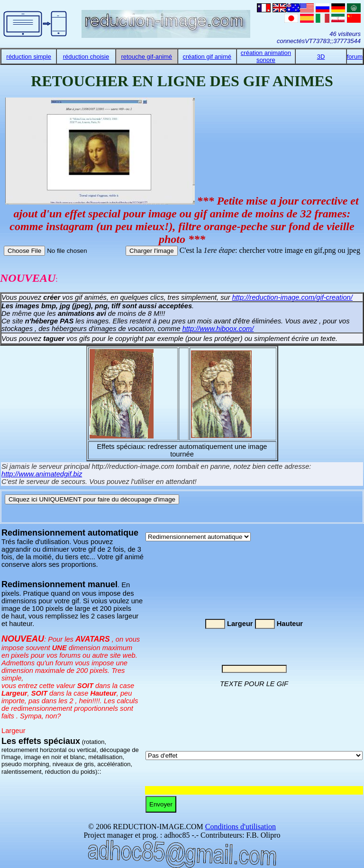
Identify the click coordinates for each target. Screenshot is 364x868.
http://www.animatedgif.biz (42, 474)
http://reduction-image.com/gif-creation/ (292, 297)
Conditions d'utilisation (241, 827)
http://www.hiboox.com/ (218, 329)
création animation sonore (266, 56)
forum (355, 57)
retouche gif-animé (146, 57)
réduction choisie (86, 57)
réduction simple (29, 57)
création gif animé (207, 57)
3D (321, 57)
